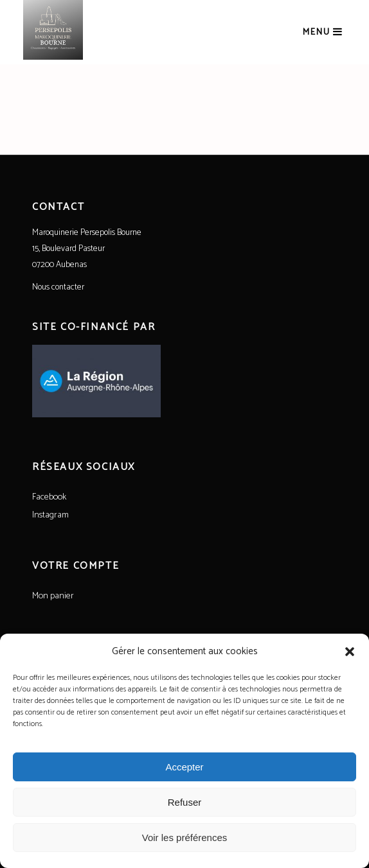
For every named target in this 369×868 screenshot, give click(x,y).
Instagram (50, 515)
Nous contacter (58, 287)
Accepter (184, 767)
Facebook (49, 497)
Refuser (185, 802)
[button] (350, 652)
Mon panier (53, 596)
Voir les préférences (185, 838)
